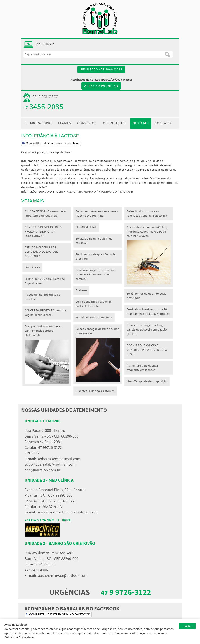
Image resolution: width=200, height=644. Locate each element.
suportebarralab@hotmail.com (50, 465)
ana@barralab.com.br (42, 470)
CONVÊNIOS (87, 123)
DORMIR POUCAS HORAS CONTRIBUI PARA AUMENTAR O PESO (147, 350)
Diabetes (81, 290)
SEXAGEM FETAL (86, 227)
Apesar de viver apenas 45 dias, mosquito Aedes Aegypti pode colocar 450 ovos (149, 255)
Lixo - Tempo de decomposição (147, 381)
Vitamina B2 (32, 268)
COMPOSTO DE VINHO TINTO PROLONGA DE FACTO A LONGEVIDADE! (43, 232)
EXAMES (65, 123)
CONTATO (163, 123)
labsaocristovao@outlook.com (62, 576)
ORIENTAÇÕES (115, 123)
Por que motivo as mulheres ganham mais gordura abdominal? (47, 354)
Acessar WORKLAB (101, 86)
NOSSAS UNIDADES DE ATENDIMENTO (64, 410)
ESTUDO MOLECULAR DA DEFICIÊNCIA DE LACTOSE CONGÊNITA (41, 252)
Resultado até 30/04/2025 (101, 70)
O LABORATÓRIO (38, 123)
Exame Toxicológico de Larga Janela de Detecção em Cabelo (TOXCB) (147, 330)
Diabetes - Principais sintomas (95, 391)
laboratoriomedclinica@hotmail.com (67, 512)
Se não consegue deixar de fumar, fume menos (98, 354)
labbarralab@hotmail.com (59, 459)
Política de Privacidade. (19, 637)
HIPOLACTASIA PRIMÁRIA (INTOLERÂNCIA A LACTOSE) (98, 192)
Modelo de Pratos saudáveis (94, 318)
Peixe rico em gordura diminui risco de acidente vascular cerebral (95, 275)
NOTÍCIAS (141, 123)
